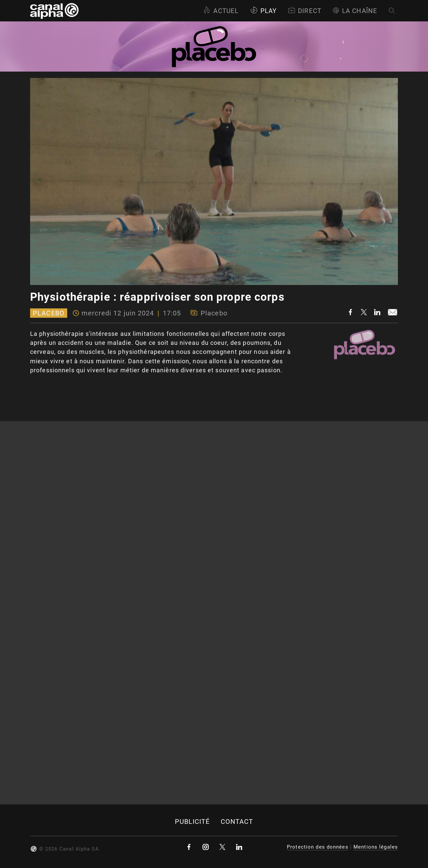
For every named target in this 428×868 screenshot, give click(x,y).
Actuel (221, 11)
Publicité (192, 822)
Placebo (49, 313)
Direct (305, 11)
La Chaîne (355, 11)
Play (263, 11)
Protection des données (318, 847)
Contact (237, 822)
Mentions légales (376, 847)
